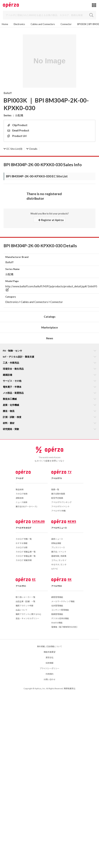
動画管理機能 (57, 614)
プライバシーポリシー (49, 668)
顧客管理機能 (57, 597)
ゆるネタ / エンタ (59, 564)
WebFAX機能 (57, 623)
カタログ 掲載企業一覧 (26, 552)
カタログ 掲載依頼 (24, 560)
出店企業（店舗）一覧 (25, 601)
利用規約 (49, 674)
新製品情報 (56, 543)
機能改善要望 (49, 652)
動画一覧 (55, 489)
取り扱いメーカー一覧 (25, 597)
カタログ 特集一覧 (24, 539)
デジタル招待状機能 (60, 618)
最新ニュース (57, 539)
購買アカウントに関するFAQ (28, 614)
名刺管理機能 (57, 606)
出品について (22, 610)
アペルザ (20, 478)
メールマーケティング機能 (63, 601)
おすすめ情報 (22, 543)
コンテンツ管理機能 (60, 610)
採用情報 (49, 663)
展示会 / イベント (59, 552)
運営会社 (49, 657)
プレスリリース (58, 547)
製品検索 (20, 489)
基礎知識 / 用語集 (59, 556)
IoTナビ (55, 569)
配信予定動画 (57, 498)
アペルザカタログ (24, 528)
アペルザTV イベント (60, 506)
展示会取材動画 (58, 494)
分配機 (19, 115)
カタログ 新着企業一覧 (26, 556)
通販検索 (20, 498)
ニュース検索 (21, 502)
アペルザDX (57, 586)
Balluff (8, 93)
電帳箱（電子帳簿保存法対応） (65, 627)
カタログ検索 (22, 494)
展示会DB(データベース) (26, 506)
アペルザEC (21, 586)
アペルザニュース (59, 528)
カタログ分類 (22, 547)
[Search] (49, 15)
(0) (13, 149)
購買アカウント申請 (24, 606)
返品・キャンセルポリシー (27, 618)
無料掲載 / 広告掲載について (49, 646)
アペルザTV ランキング (61, 502)
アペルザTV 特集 (58, 511)
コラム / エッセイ (59, 560)
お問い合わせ (49, 679)
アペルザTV (57, 478)
